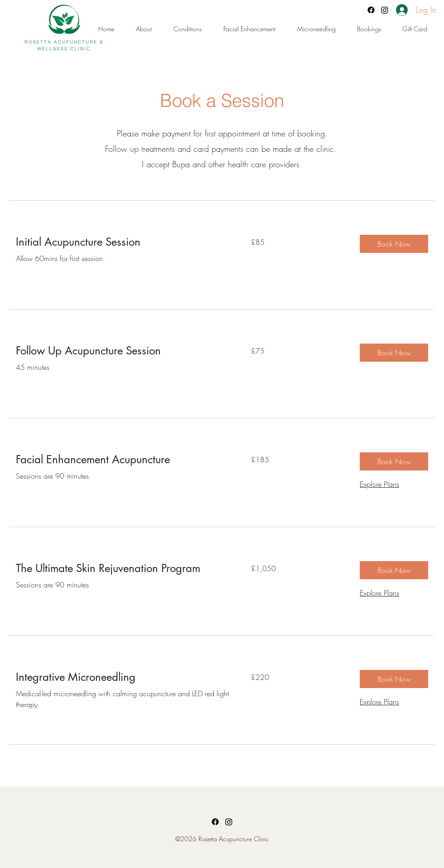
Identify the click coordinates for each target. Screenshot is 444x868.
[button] (375, 29)
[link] (123, 242)
